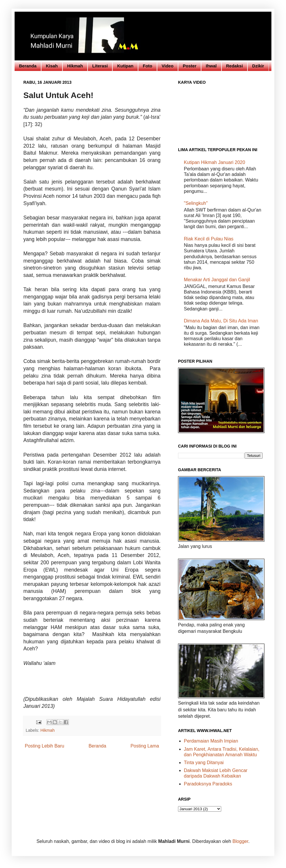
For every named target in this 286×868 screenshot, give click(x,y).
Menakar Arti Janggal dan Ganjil (217, 280)
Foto (147, 66)
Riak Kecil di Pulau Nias (209, 239)
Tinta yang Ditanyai (204, 763)
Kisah (52, 66)
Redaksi (235, 66)
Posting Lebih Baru (45, 746)
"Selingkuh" (196, 203)
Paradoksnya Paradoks (208, 784)
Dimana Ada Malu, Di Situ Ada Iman (221, 321)
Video (168, 66)
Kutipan (125, 66)
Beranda (28, 66)
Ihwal (211, 66)
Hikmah (75, 66)
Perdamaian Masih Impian (211, 741)
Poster (190, 66)
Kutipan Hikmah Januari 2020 (214, 162)
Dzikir (258, 66)
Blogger (240, 841)
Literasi (100, 66)
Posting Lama (145, 746)
